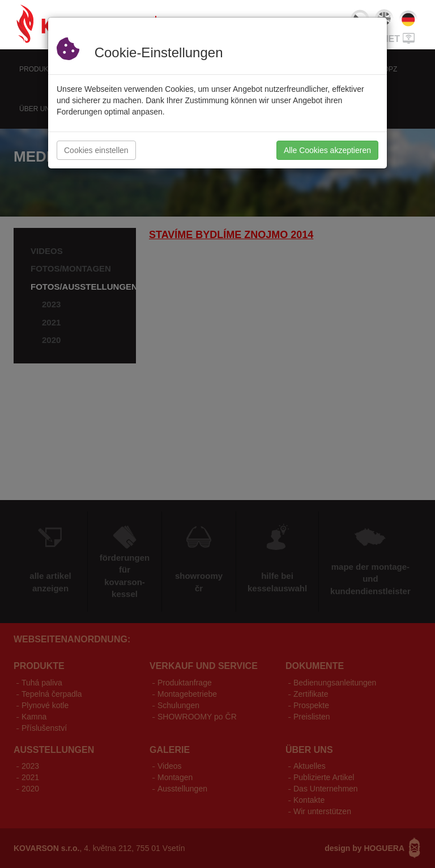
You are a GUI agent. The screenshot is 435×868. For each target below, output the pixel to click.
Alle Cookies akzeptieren (327, 150)
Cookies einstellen (96, 150)
